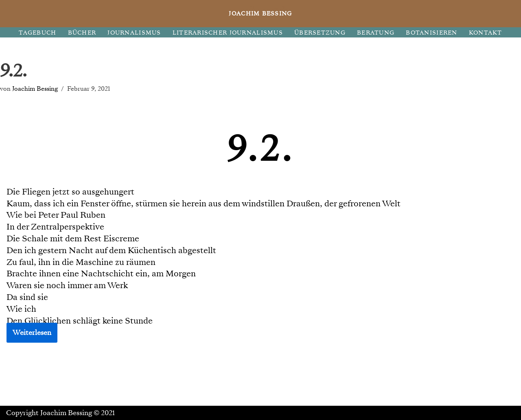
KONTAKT (486, 33)
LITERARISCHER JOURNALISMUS (228, 33)
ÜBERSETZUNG (320, 33)
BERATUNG (376, 33)
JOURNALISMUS (134, 33)
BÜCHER (82, 33)
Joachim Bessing (35, 89)
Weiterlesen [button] (32, 333)
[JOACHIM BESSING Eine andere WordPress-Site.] (261, 14)
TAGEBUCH (37, 33)
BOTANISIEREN (431, 33)
